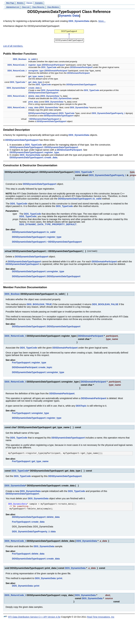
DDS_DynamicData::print (48, 580)
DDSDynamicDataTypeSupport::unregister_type (38, 271)
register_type (35, 65)
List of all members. (13, 46)
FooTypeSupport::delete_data (28, 556)
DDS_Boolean (20, 59)
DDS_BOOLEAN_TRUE (39, 304)
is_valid (32, 59)
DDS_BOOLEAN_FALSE (105, 304)
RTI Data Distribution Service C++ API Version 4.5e (34, 619)
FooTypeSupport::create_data (28, 524)
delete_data (34, 96)
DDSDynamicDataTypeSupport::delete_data (36, 519)
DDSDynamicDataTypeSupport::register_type (34, 152)
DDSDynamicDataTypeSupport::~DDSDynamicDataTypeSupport (47, 242)
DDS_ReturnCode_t (17, 65)
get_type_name (36, 76)
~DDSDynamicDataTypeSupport (44, 119)
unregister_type (36, 71)
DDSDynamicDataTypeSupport (81, 84)
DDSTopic (81, 406)
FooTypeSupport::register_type (29, 363)
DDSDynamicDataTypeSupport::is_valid (80, 199)
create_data (34, 88)
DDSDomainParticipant (54, 65)
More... (102, 21)
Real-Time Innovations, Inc (101, 619)
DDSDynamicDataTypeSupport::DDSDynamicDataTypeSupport (44, 147)
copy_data (33, 107)
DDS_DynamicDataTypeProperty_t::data (34, 533)
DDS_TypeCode (49, 67)
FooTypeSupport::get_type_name (30, 462)
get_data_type (35, 82)
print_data (33, 102)
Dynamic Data (69, 16)
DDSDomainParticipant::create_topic (32, 367)
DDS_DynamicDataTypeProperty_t (108, 113)
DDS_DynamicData (79, 21)
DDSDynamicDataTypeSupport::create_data (33, 157)
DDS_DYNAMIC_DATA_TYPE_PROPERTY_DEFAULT (48, 224)
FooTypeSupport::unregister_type (31, 413)
